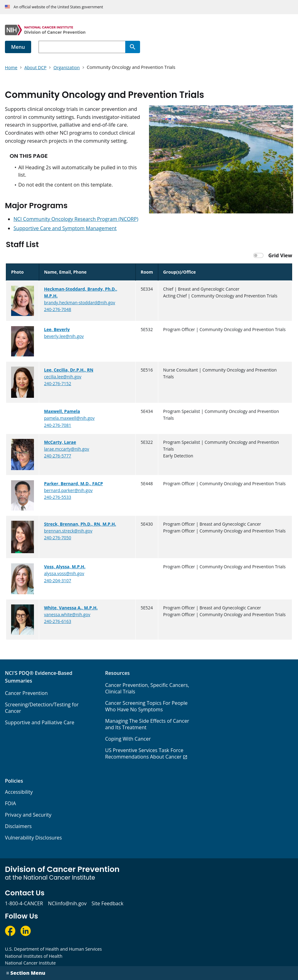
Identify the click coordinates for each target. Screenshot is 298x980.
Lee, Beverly (57, 329)
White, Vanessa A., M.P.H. (71, 608)
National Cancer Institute (30, 963)
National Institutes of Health (34, 956)
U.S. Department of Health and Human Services (53, 949)
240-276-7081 (58, 425)
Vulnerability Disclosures (33, 838)
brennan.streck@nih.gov (68, 531)
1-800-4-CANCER (24, 903)
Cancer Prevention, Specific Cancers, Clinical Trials (147, 688)
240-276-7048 (58, 309)
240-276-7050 (58, 538)
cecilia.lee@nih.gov (63, 377)
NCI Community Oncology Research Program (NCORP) (76, 219)
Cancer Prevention (26, 693)
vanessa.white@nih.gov (67, 614)
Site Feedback (108, 903)
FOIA (10, 803)
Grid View (280, 255)
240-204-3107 (58, 580)
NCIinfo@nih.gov (67, 903)
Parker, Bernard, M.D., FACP (74, 484)
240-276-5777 (58, 456)
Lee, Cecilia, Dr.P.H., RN (69, 370)
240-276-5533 (58, 497)
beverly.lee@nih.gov (64, 336)
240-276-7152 (58, 383)
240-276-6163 (58, 621)
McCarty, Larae (60, 442)
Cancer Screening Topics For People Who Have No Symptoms (147, 706)
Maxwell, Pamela (62, 411)
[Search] (133, 47)
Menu (18, 47)
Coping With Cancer (128, 739)
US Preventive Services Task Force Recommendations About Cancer (144, 753)
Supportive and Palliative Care (40, 722)
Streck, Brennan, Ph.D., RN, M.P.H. (80, 524)
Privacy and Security (28, 815)
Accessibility (19, 792)
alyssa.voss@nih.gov (64, 573)
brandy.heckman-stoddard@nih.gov (80, 303)
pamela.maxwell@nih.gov (69, 418)
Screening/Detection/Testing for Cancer (42, 708)
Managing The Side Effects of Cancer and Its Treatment (147, 724)
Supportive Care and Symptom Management (65, 228)
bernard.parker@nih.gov (68, 490)
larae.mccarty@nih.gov (67, 449)
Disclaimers (18, 826)
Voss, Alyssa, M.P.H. (65, 567)
